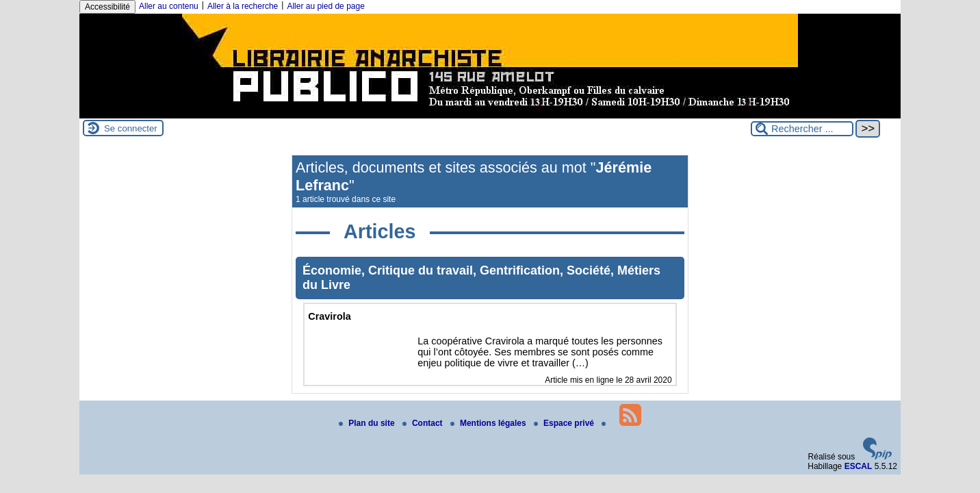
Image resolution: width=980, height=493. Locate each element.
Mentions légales (489, 423)
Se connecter (131, 128)
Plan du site (368, 423)
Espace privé (565, 423)
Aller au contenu (169, 6)
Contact (424, 423)
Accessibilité (107, 7)
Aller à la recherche (243, 6)
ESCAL (859, 466)
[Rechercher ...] (802, 129)
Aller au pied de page (325, 6)
